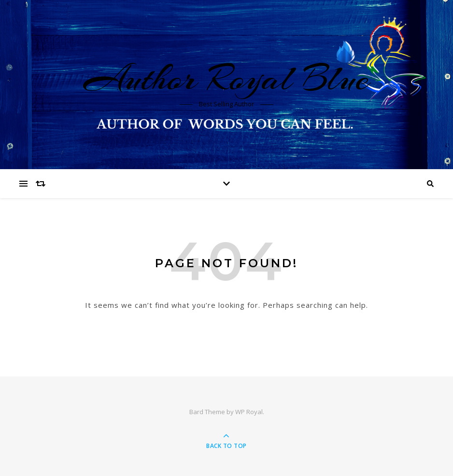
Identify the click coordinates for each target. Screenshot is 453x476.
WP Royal (249, 412)
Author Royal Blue (226, 78)
